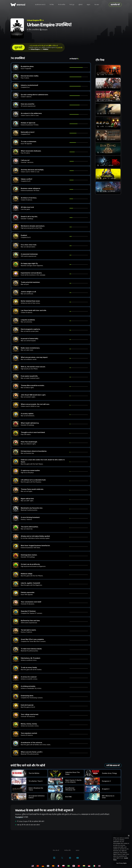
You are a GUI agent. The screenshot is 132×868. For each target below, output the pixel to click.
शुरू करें (18, 47)
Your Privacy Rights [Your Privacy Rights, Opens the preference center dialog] (121, 863)
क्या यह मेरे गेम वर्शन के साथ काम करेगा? (29, 825)
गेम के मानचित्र (62, 5)
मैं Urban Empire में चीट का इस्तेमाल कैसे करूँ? (31, 821)
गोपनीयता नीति (67, 850)
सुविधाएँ (80, 5)
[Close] (129, 836)
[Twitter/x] (62, 858)
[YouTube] (78, 858)
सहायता (78, 850)
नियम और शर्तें (56, 850)
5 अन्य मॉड (60, 47)
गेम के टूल (72, 5)
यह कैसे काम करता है (40, 5)
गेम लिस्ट (52, 5)
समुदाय (88, 5)
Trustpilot (19, 817)
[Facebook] (70, 858)
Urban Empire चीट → (35, 20)
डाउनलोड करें (115, 5)
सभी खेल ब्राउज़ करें (113, 765)
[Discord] (54, 858)
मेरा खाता (97, 5)
